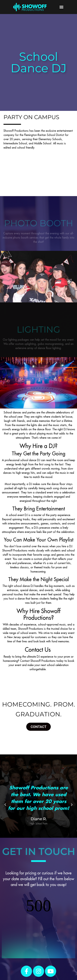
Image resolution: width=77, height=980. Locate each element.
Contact (56, 965)
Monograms (11, 965)
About (37, 965)
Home (7, 961)
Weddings (19, 961)
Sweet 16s (34, 961)
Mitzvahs (48, 961)
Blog (46, 965)
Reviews (26, 965)
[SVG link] (30, 7)
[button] (61, 7)
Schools (61, 961)
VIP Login (9, 969)
